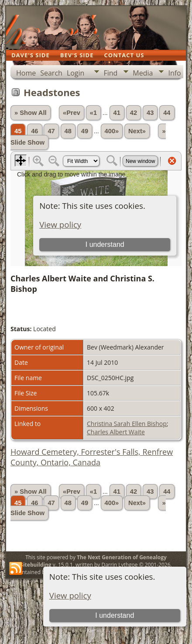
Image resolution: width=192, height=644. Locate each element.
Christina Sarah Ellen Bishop (127, 424)
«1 (93, 113)
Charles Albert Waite (116, 432)
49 (85, 131)
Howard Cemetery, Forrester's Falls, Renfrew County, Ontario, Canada (92, 457)
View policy (70, 595)
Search (51, 73)
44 (167, 113)
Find (110, 73)
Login (76, 73)
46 (34, 131)
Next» (137, 131)
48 (68, 131)
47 (51, 131)
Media (143, 73)
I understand (115, 615)
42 (134, 113)
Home (26, 73)
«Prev (72, 113)
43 (150, 113)
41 (117, 113)
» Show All (31, 113)
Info (174, 73)
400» (112, 131)
